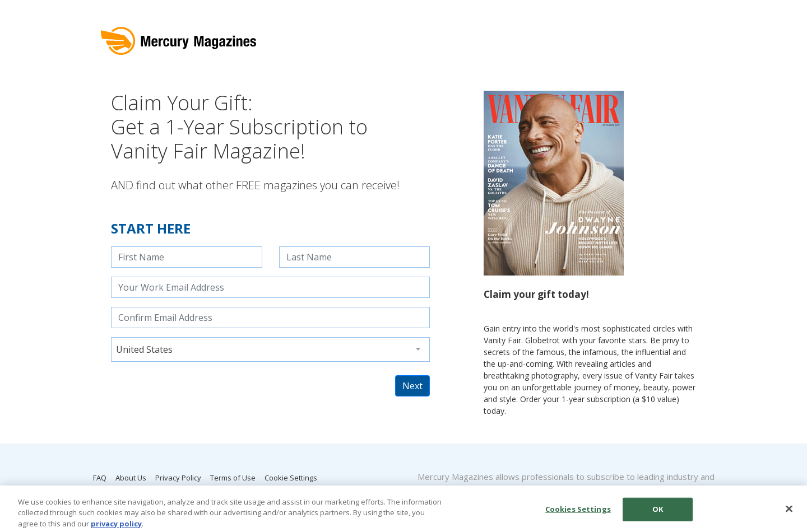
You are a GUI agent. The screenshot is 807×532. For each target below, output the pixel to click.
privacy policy (116, 526)
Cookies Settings (578, 512)
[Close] (789, 512)
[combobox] (270, 349)
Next (412, 386)
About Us (131, 478)
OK (658, 512)
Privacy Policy (178, 478)
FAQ (100, 478)
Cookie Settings (291, 478)
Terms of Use (233, 478)
